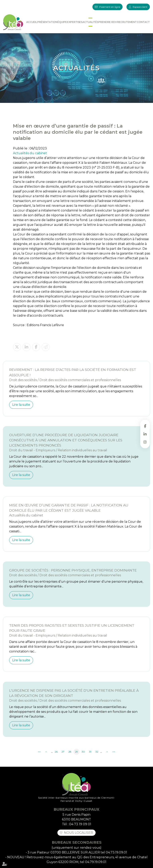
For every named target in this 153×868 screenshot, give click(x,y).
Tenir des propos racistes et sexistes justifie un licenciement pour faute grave (72, 628)
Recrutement (127, 22)
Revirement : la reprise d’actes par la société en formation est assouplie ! (73, 372)
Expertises (75, 22)
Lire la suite (21, 405)
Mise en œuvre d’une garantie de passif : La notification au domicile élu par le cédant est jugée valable (69, 508)
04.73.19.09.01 (116, 852)
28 (70, 752)
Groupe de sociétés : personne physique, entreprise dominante (73, 570)
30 (83, 752)
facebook (145, 426)
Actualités (90, 22)
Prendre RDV (108, 22)
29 (76, 752)
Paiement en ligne (110, 7)
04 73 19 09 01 (80, 824)
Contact (143, 22)
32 (97, 752)
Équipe (62, 22)
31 (90, 752)
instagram (145, 442)
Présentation (47, 22)
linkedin (145, 434)
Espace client (140, 7)
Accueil (32, 22)
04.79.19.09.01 (96, 862)
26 (56, 752)
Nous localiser (78, 833)
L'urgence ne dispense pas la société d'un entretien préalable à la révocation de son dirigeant (74, 693)
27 (63, 752)
